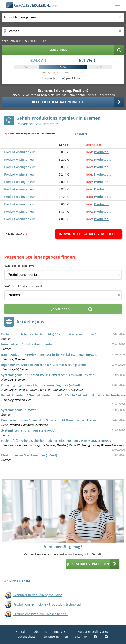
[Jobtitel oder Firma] (63, 275)
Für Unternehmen (55, 636)
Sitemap (81, 636)
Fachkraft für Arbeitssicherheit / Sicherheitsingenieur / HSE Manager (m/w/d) (57, 441)
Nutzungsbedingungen (94, 632)
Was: (20, 265)
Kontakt (21, 632)
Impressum (62, 632)
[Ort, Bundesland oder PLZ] (63, 31)
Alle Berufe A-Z (15, 234)
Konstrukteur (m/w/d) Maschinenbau (28, 344)
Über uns (40, 632)
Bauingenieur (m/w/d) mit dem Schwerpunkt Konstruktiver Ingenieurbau (54, 420)
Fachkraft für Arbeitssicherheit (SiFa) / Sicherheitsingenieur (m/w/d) (50, 334)
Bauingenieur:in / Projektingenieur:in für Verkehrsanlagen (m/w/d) (49, 355)
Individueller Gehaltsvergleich (87, 234)
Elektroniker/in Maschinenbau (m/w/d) (29, 455)
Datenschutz (26, 636)
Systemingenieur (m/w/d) (19, 410)
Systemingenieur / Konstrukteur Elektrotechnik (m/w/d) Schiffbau (49, 375)
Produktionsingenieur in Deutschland (32, 134)
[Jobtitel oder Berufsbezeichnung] (63, 18)
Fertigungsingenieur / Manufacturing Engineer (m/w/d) (41, 385)
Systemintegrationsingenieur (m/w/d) (28, 430)
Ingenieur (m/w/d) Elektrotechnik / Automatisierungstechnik (45, 365)
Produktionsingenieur (20, 152)
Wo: (24, 286)
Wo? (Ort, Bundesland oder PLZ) (25, 41)
